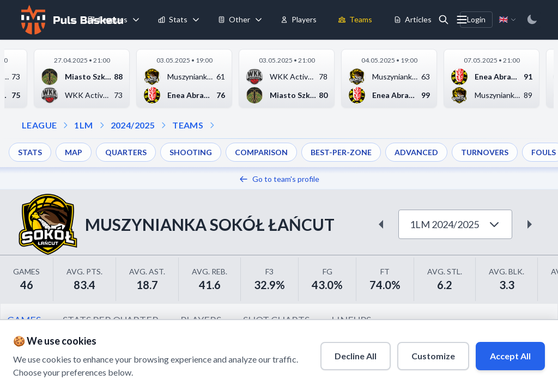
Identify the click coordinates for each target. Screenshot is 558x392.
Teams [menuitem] (355, 19)
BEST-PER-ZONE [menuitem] (341, 152)
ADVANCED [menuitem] (416, 152)
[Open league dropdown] (65, 125)
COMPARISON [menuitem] (261, 152)
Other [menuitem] (234, 19)
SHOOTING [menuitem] (191, 152)
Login (476, 19)
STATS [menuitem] (30, 152)
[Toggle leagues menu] (136, 20)
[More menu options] (462, 20)
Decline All (356, 356)
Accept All (510, 356)
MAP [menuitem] (74, 152)
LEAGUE (39, 125)
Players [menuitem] (299, 19)
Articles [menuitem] (413, 19)
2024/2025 (133, 125)
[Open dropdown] (212, 125)
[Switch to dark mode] (532, 20)
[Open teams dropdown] (163, 125)
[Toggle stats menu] (196, 20)
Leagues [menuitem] (108, 19)
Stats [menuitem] (173, 19)
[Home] (71, 20)
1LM (83, 125)
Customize (433, 356)
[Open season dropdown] (102, 125)
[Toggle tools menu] (259, 20)
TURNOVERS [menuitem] (485, 152)
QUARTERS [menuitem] (126, 152)
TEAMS (188, 125)
